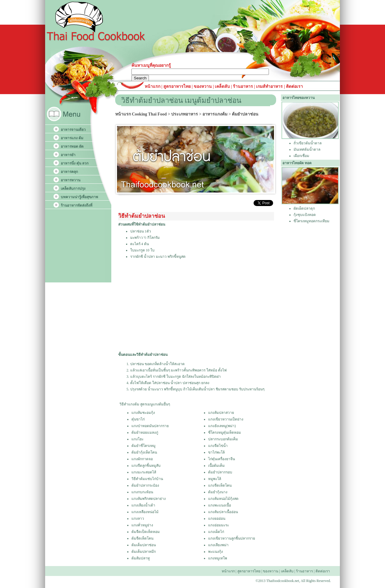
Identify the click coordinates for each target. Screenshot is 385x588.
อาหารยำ (68, 155)
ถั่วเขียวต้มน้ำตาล (308, 143)
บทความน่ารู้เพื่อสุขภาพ (79, 197)
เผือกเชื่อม (301, 156)
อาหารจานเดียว (73, 130)
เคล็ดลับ (222, 86)
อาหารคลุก (69, 172)
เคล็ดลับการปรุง (73, 189)
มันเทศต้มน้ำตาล (307, 149)
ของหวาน (203, 86)
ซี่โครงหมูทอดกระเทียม (311, 221)
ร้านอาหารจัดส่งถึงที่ (77, 205)
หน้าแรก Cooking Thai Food (141, 114)
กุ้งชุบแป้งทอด (305, 215)
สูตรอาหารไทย (177, 86)
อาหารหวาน (71, 180)
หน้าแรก (153, 86)
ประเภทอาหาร (185, 114)
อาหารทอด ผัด (72, 146)
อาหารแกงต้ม (215, 114)
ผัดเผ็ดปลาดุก (304, 208)
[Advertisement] (196, 306)
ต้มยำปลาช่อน (245, 114)
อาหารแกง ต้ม (72, 138)
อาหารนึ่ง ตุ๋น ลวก (75, 163)
